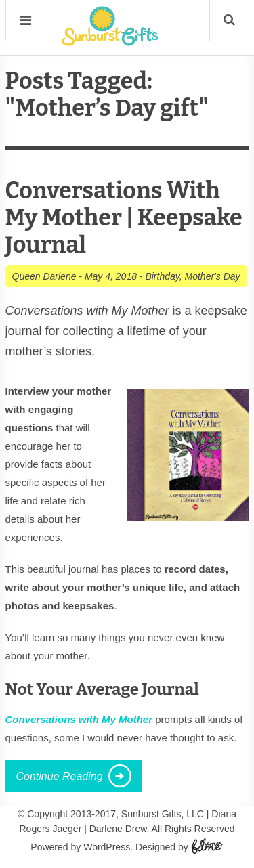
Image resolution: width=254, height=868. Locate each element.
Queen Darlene (44, 276)
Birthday (162, 276)
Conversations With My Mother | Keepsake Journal (124, 218)
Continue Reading (60, 776)
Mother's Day (213, 276)
